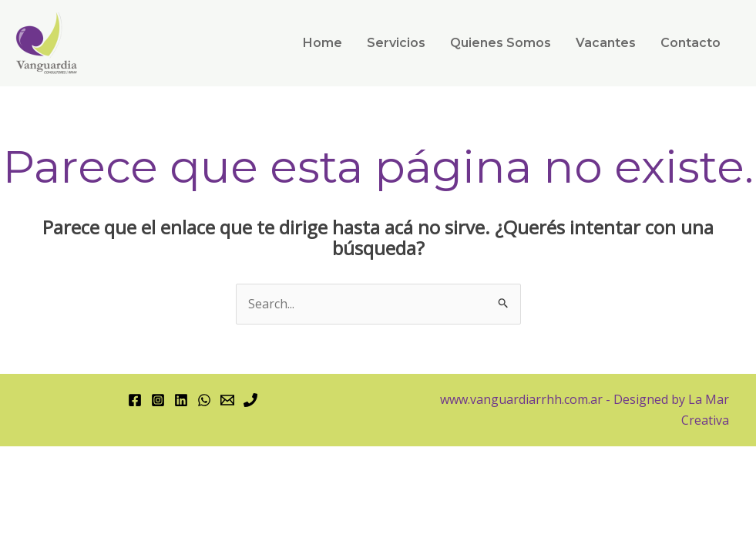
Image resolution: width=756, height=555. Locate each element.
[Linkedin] (181, 400)
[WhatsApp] (204, 400)
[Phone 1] (250, 400)
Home (323, 43)
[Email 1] (227, 400)
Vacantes (606, 43)
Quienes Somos (501, 43)
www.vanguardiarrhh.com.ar (521, 399)
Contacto (690, 43)
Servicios (396, 43)
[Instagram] (158, 400)
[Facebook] (135, 400)
